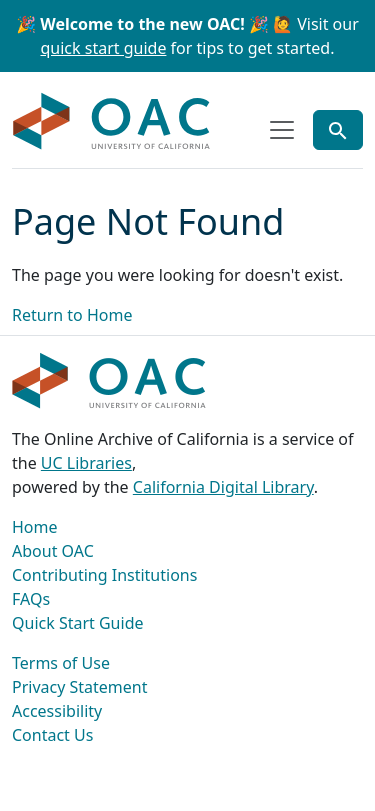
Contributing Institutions (104, 575)
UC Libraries (86, 463)
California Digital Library (223, 487)
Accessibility (57, 711)
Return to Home (72, 315)
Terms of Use (61, 663)
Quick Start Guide (78, 623)
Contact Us (52, 735)
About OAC (53, 551)
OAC (112, 122)
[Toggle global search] (338, 130)
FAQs (31, 599)
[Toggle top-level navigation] (282, 130)
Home (35, 527)
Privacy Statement (80, 687)
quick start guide (104, 48)
